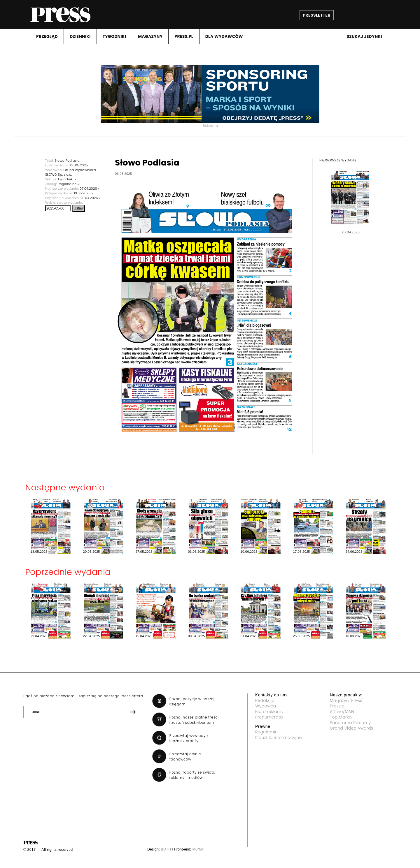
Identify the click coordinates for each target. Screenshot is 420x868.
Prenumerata (269, 717)
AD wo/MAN (342, 712)
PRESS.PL (184, 36)
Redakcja (265, 700)
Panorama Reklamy (350, 723)
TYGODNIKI (114, 36)
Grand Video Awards (351, 728)
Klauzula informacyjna (279, 737)
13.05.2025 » (84, 193)
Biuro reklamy (269, 712)
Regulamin (266, 732)
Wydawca (266, 706)
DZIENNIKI (80, 36)
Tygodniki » (67, 179)
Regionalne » (68, 184)
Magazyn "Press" (347, 700)
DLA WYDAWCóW (224, 36)
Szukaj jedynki (364, 36)
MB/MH (198, 849)
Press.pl (338, 706)
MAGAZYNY (150, 36)
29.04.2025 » (90, 198)
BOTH (166, 849)
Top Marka (341, 717)
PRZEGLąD (47, 36)
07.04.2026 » (90, 189)
